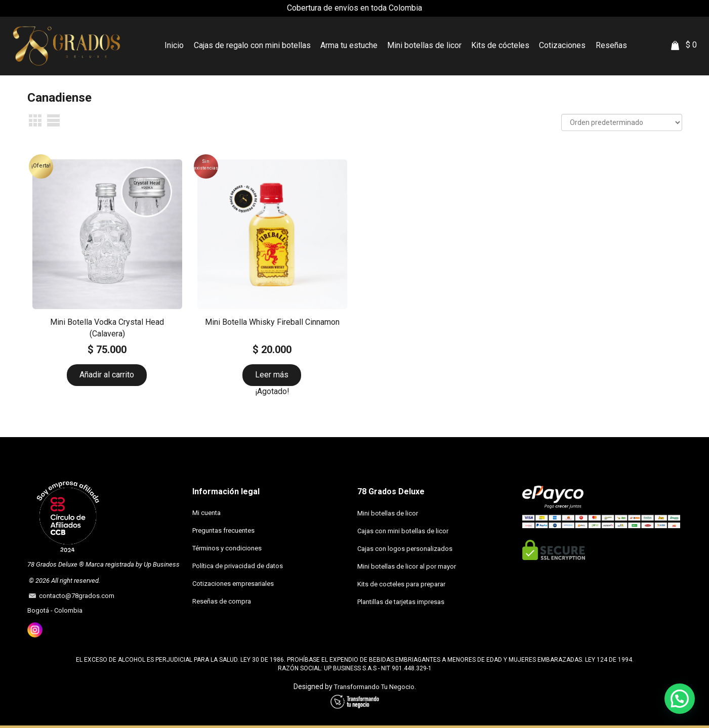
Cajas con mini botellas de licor (403, 531)
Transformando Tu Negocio (374, 687)
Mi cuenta (206, 513)
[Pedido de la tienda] (622, 122)
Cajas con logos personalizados (405, 549)
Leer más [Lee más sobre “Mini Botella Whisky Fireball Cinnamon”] (272, 375)
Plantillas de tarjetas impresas (401, 602)
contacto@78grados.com (75, 596)
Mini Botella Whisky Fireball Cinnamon (272, 322)
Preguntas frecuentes (223, 530)
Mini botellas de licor (388, 513)
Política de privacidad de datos (238, 566)
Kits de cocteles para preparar (401, 584)
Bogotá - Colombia (55, 610)
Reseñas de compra (222, 601)
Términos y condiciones (227, 548)
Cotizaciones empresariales (233, 584)
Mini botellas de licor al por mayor (407, 566)
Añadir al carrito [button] (107, 375)
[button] (680, 698)
